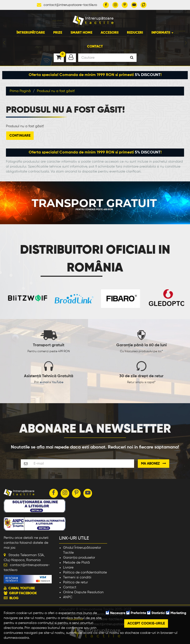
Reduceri (135, 33)
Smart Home (81, 33)
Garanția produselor (79, 558)
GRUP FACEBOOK (23, 593)
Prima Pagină (20, 91)
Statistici (156, 613)
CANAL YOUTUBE (22, 588)
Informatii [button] (162, 33)
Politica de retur (75, 582)
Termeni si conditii (77, 577)
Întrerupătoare (31, 33)
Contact (95, 47)
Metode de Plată (76, 563)
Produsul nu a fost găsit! (56, 91)
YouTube (58, 382)
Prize (58, 33)
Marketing (176, 613)
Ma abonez (154, 463)
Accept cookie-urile (146, 623)
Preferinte (136, 613)
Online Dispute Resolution (83, 592)
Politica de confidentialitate (85, 572)
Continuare (20, 136)
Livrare (68, 568)
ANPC (68, 597)
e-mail (44, 382)
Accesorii (110, 33)
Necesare (116, 613)
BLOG (14, 598)
